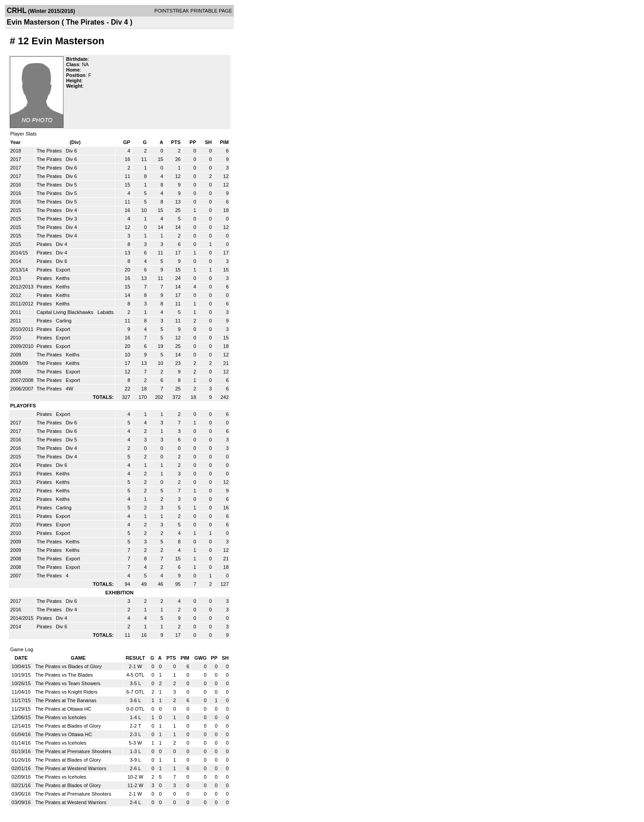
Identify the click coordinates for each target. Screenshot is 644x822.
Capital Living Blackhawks (66, 312)
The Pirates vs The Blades (64, 675)
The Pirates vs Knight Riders (66, 692)
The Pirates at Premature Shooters (73, 751)
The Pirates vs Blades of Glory (69, 666)
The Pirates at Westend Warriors (71, 768)
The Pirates (50, 151)
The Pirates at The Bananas (66, 700)
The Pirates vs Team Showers (68, 683)
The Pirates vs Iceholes (61, 717)
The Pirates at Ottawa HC (63, 709)
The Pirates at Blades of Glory (68, 726)
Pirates (45, 244)
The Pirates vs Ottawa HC (64, 734)
